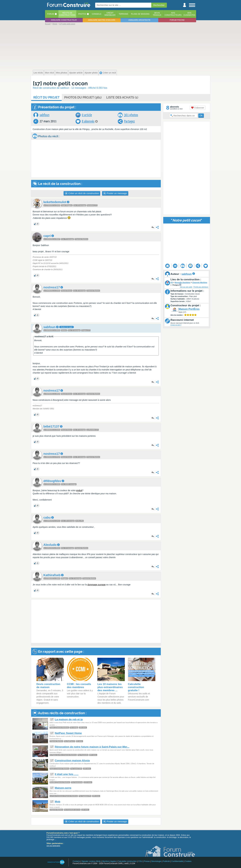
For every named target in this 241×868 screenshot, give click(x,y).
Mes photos (62, 73)
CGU (140, 861)
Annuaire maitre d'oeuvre (102, 20)
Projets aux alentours (201, 287)
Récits (67, 14)
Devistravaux (157, 14)
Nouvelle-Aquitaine (183, 282)
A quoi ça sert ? (176, 325)
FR (172, 282)
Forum (51, 14)
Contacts (76, 861)
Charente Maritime (200, 282)
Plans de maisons (140, 14)
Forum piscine (177, 20)
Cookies (188, 861)
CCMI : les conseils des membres (79, 686)
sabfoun (44, 115)
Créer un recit (108, 73)
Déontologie (156, 861)
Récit (46, 97)
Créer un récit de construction (82, 193)
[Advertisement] (121, 47)
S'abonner (198, 108)
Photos (82, 14)
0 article (87, 115)
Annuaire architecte (139, 20)
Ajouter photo (91, 73)
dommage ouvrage (97, 585)
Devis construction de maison (48, 686)
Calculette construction (127, 861)
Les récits (38, 73)
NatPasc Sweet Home (68, 733)
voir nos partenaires (53, 846)
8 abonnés (88, 121)
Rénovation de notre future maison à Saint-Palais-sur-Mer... (92, 747)
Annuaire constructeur (64, 20)
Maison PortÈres (189, 309)
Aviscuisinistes (189, 14)
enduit (79, 490)
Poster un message (115, 193)
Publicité (166, 861)
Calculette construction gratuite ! (136, 687)
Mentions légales (109, 861)
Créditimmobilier (110, 14)
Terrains (123, 14)
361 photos (131, 115)
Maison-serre (63, 788)
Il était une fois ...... (67, 774)
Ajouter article (76, 73)
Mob (58, 802)
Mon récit (49, 73)
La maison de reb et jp (69, 719)
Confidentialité (177, 861)
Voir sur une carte (186, 287)
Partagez (129, 121)
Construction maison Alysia (72, 761)
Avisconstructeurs (173, 14)
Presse (147, 861)
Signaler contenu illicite (91, 861)
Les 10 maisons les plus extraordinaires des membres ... (110, 687)
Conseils (97, 14)
